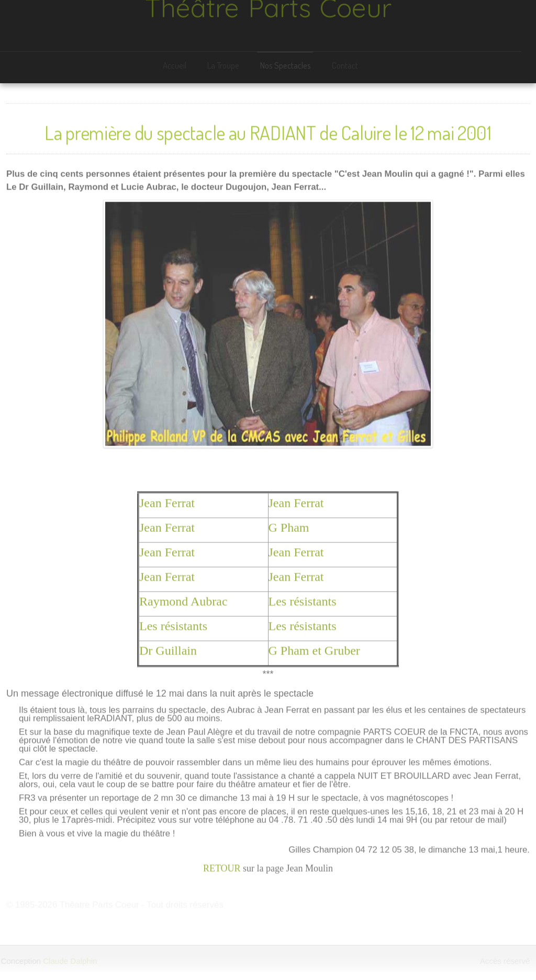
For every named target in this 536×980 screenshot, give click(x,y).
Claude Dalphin (69, 961)
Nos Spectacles (284, 65)
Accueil (174, 65)
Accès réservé (506, 961)
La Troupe (222, 65)
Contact (344, 65)
